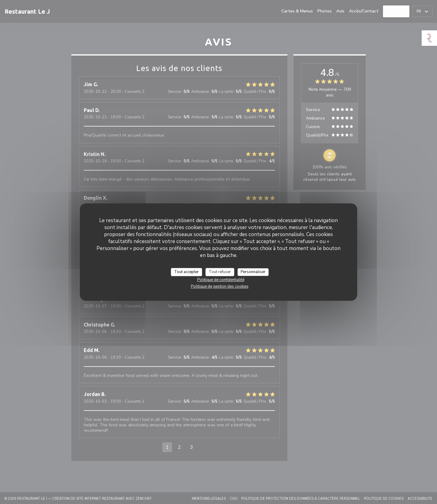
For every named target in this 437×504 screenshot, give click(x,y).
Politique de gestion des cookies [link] (220, 286)
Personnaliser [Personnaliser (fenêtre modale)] (253, 272)
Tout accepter (186, 272)
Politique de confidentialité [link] (221, 280)
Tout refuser (220, 272)
